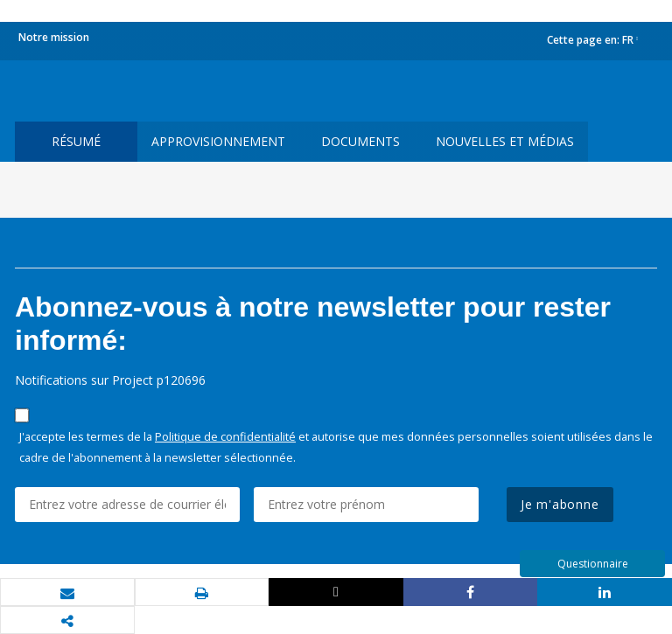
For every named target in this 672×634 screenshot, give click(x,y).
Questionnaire (593, 564)
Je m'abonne (560, 504)
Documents (360, 141)
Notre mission (54, 37)
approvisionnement (218, 141)
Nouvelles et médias (505, 141)
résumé (76, 141)
